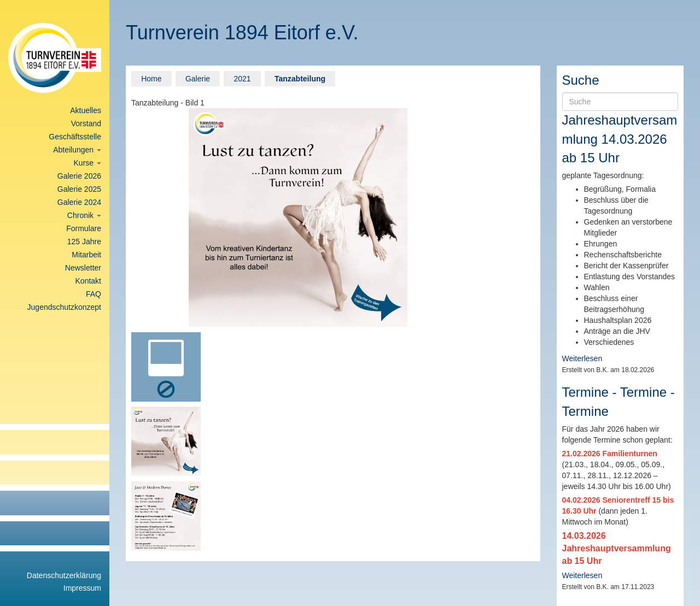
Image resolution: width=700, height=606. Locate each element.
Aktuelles (86, 110)
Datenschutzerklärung (64, 575)
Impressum (82, 588)
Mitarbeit (86, 255)
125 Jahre (84, 242)
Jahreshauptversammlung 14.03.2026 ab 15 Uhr (620, 139)
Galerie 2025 (79, 189)
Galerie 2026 (79, 176)
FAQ (94, 294)
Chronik (84, 215)
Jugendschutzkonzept (64, 307)
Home (151, 79)
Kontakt (88, 281)
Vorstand (86, 123)
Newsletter (83, 268)
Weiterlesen (582, 358)
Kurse (87, 163)
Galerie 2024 (79, 202)
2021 (242, 79)
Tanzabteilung (300, 79)
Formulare (84, 228)
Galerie (198, 79)
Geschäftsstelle (75, 137)
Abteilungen (77, 150)
